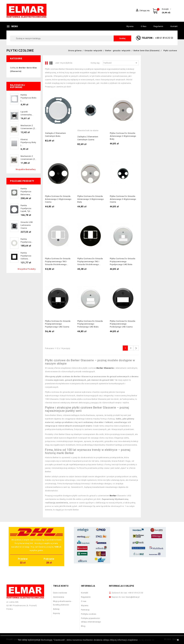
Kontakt (174, 26)
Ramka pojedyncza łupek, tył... (26, 208)
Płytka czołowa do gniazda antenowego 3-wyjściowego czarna (123, 199)
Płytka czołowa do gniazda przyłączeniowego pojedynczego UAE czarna (58, 324)
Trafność (121, 63)
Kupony (57, 613)
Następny (136, 348)
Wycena (130, 26)
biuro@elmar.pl (133, 597)
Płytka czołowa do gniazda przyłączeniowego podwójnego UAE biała (90, 324)
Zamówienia (59, 597)
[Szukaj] (71, 38)
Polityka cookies (89, 614)
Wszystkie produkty (27, 269)
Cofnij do (23, 69)
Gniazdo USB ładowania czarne (27, 225)
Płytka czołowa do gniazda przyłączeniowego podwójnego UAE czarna (123, 324)
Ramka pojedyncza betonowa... (26, 192)
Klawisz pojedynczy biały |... (28, 142)
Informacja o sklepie (122, 586)
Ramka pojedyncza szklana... (26, 256)
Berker (113, 496)
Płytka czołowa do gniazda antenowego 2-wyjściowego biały (123, 136)
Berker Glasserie (105, 368)
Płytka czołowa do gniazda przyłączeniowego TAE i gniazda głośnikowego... (58, 261)
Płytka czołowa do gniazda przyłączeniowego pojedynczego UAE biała (123, 261)
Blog (83, 626)
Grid (47, 63)
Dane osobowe (60, 593)
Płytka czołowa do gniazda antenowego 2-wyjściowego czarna (58, 199)
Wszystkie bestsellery (26, 169)
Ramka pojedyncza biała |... (28, 98)
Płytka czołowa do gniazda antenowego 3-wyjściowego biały (91, 199)
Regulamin (158, 26)
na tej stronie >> (146, 640)
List (51, 63)
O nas (144, 26)
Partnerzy (85, 610)
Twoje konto (61, 586)
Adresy (56, 609)
